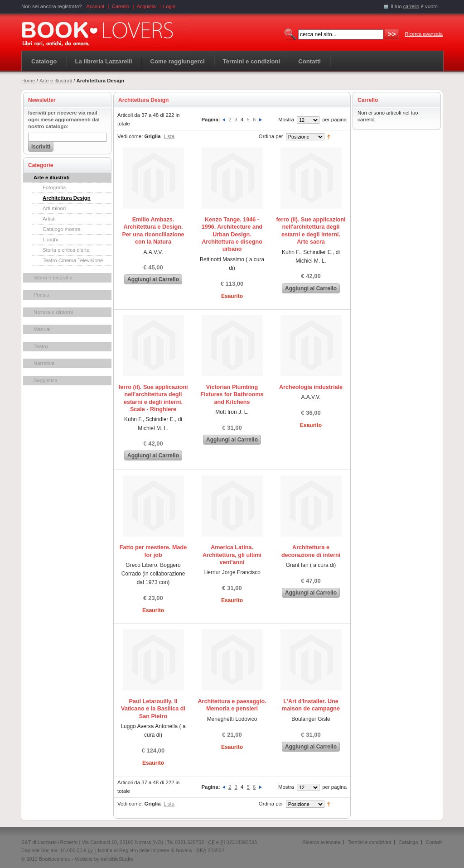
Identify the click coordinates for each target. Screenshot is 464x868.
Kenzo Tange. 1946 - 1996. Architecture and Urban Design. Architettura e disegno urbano (232, 235)
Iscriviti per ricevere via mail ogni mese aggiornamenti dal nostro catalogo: (64, 120)
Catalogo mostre (62, 229)
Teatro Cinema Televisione (73, 260)
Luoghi (50, 240)
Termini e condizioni (370, 842)
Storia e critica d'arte (66, 250)
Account (96, 6)
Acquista (146, 6)
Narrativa (44, 363)
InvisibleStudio (117, 859)
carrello (411, 6)
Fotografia (54, 187)
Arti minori (54, 208)
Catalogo (44, 61)
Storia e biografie (53, 278)
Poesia (41, 295)
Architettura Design (67, 198)
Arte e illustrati (56, 81)
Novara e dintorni (53, 312)
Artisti (49, 219)
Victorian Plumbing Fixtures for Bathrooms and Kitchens (232, 395)
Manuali (43, 329)
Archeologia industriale (311, 387)
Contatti (434, 842)
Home (28, 81)
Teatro (41, 346)
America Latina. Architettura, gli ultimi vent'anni (232, 555)
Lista (169, 136)
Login (169, 6)
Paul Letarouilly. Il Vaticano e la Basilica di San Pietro (153, 709)
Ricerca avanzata (424, 34)
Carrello (121, 6)
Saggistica (46, 380)
